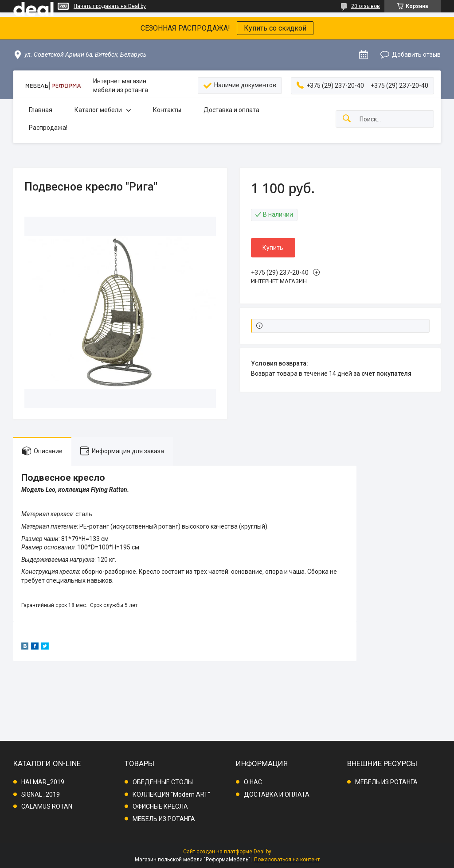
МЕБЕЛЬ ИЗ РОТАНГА (164, 819)
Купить (273, 248)
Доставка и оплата (231, 110)
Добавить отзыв (416, 54)
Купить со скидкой (275, 28)
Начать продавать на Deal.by (110, 6)
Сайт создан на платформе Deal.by (227, 852)
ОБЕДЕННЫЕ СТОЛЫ (163, 782)
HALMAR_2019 (43, 782)
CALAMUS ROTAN (47, 806)
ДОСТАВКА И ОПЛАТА (277, 794)
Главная (41, 110)
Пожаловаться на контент (287, 860)
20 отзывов (366, 6)
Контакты (167, 110)
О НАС (253, 782)
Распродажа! (48, 128)
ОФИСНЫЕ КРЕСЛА (160, 806)
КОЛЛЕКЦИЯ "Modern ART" (171, 794)
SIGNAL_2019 (41, 794)
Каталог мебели (98, 110)
